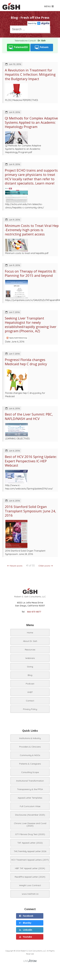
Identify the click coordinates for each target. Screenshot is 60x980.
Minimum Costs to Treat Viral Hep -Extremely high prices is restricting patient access (32, 230)
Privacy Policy (30, 709)
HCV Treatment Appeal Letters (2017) (30, 860)
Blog (30, 675)
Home (30, 633)
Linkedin (25, 930)
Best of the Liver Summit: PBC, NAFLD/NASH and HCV (29, 416)
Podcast (30, 684)
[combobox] (30, 29)
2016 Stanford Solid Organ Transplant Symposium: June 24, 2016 (30, 511)
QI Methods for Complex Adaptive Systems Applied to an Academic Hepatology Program (31, 122)
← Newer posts (15, 566)
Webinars (30, 658)
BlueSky (25, 923)
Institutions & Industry (30, 738)
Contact (30, 701)
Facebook (26, 916)
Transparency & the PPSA (30, 789)
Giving (30, 667)
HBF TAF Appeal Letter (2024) (30, 868)
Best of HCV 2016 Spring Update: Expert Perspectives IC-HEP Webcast (31, 461)
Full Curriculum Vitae (30, 806)
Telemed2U (18, 47)
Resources (30, 650)
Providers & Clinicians (30, 747)
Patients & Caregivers (30, 764)
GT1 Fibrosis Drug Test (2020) (30, 834)
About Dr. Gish (30, 641)
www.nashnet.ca (30, 894)
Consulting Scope (30, 772)
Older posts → (46, 566)
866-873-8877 (34, 612)
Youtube (25, 937)
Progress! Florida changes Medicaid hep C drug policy (26, 362)
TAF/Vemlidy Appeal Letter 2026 (30, 851)
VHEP (30, 692)
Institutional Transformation (30, 781)
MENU (49, 6)
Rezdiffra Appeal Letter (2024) (30, 877)
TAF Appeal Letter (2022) (30, 843)
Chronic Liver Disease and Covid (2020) (30, 825)
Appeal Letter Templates (30, 798)
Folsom (42, 47)
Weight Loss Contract (30, 885)
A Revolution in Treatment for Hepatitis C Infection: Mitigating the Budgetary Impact (30, 74)
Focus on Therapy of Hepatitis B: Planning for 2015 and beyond (31, 273)
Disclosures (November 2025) (30, 815)
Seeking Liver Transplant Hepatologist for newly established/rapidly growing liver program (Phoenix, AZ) (31, 325)
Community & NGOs (30, 755)
